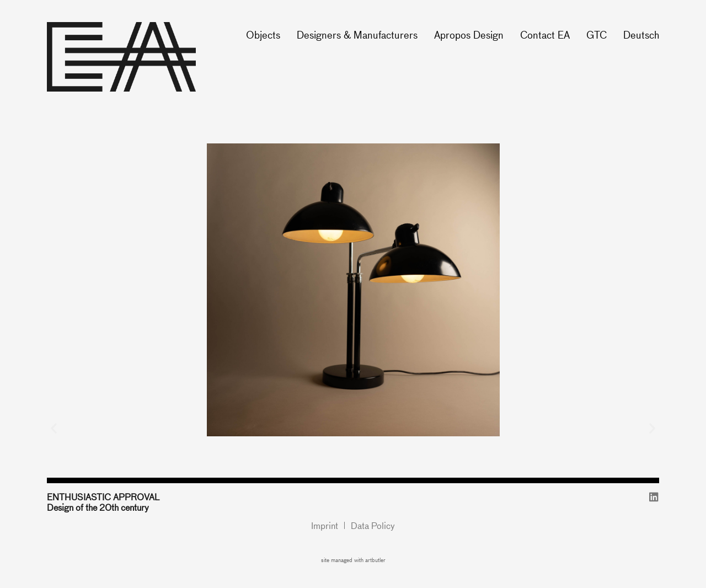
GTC (597, 34)
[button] (54, 428)
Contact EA (545, 34)
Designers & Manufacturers (357, 34)
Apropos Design (469, 34)
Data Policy (373, 525)
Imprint (325, 525)
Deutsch (641, 34)
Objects (263, 34)
